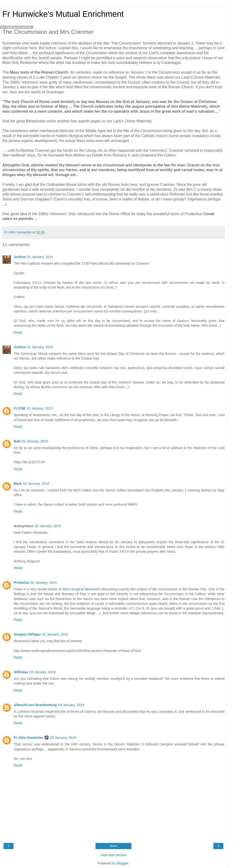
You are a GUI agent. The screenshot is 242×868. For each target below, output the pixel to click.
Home (113, 846)
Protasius (22, 583)
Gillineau (21, 672)
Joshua (20, 257)
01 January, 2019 (40, 257)
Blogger (123, 863)
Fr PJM (19, 408)
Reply (18, 332)
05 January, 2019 (63, 738)
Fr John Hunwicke (28, 738)
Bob (17, 441)
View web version (113, 855)
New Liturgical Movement (81, 589)
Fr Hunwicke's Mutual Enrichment (63, 14)
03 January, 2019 (43, 672)
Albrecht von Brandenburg (35, 705)
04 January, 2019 (71, 705)
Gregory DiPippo (27, 634)
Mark (18, 484)
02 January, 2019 (36, 484)
